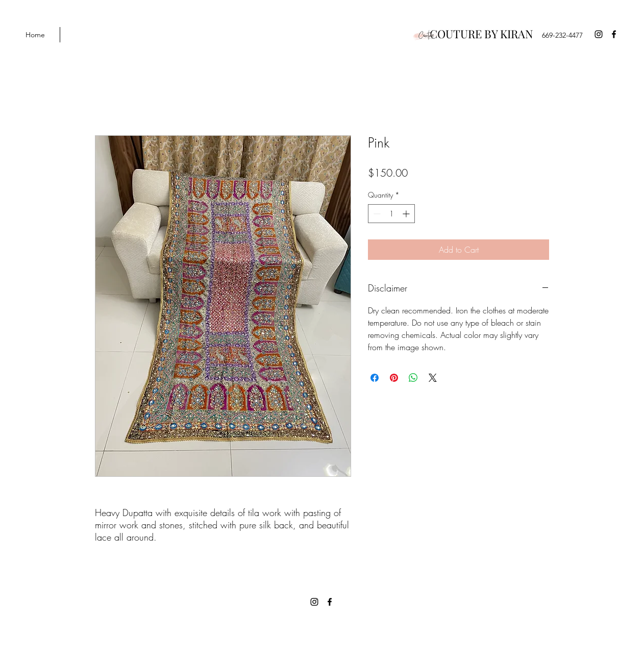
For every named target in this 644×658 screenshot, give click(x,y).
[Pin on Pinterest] (394, 378)
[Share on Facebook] (375, 378)
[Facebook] (614, 34)
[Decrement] (376, 214)
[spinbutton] (391, 214)
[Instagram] (599, 34)
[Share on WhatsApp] (413, 378)
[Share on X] (433, 378)
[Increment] (407, 214)
